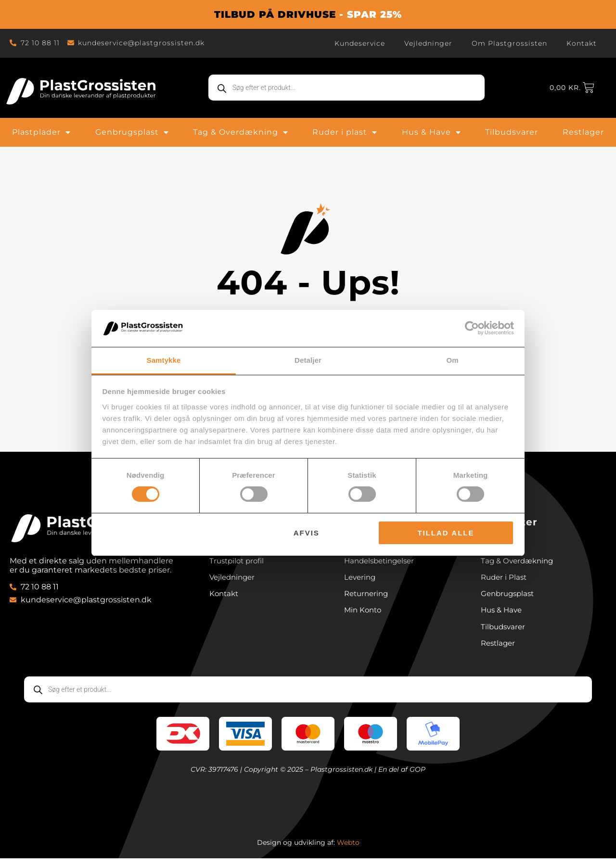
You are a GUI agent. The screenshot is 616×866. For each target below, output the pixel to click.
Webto (348, 850)
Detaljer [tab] (308, 360)
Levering (361, 581)
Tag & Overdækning (241, 132)
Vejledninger (428, 43)
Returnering (368, 598)
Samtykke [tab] (164, 360)
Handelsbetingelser (382, 564)
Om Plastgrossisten (509, 43)
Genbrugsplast (132, 132)
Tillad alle (446, 533)
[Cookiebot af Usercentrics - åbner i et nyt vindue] (472, 328)
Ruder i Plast (505, 581)
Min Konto (364, 616)
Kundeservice (360, 43)
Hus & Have (431, 132)
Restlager (583, 132)
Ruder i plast (345, 132)
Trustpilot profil (239, 564)
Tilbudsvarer (512, 132)
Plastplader (41, 132)
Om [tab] (452, 360)
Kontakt (582, 43)
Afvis (307, 533)
